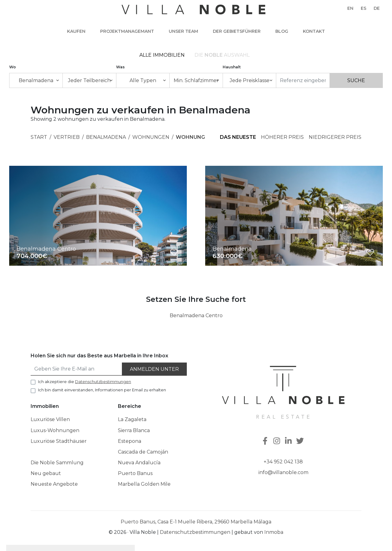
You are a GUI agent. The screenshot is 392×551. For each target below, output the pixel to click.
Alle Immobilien (162, 55)
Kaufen (76, 31)
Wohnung (190, 137)
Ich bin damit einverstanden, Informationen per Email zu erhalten (102, 390)
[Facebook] (266, 441)
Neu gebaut (46, 473)
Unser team (183, 31)
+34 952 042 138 (283, 462)
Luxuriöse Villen (50, 419)
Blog (282, 31)
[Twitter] (301, 441)
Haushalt (232, 67)
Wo (13, 67)
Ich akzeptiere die (85, 382)
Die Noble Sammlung (57, 463)
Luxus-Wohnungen (55, 430)
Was (120, 67)
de (377, 8)
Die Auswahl (222, 55)
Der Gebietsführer (237, 31)
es (364, 8)
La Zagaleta (132, 419)
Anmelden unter (154, 369)
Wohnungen (151, 137)
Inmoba (274, 532)
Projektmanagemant (127, 31)
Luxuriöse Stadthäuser (59, 441)
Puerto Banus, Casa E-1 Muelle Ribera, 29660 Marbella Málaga (196, 522)
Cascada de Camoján (143, 452)
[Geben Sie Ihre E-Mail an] (77, 369)
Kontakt (314, 31)
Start (39, 137)
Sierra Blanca (134, 430)
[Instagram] (277, 441)
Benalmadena (106, 137)
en (350, 8)
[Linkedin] (289, 441)
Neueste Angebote (54, 484)
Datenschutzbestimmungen (195, 532)
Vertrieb (67, 137)
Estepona (130, 441)
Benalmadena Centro (196, 315)
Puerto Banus (135, 473)
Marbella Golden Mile (144, 484)
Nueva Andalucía (139, 463)
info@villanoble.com (283, 472)
